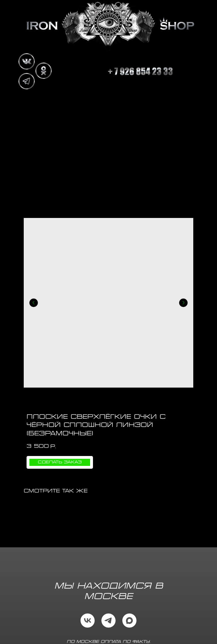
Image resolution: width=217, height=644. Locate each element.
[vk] (88, 621)
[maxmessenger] (129, 621)
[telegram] (108, 621)
